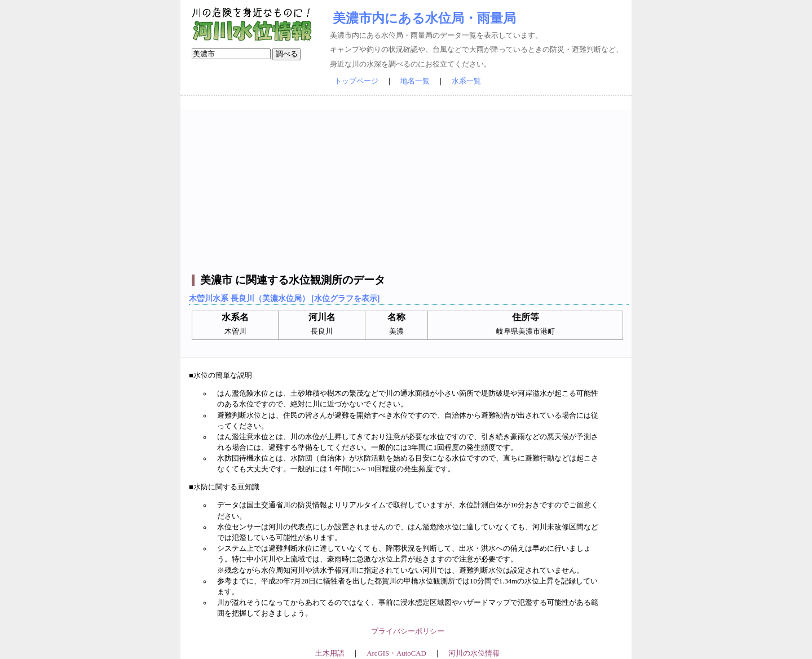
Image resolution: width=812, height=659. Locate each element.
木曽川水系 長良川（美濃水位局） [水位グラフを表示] (284, 298)
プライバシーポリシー (408, 631)
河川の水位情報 (474, 653)
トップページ (356, 81)
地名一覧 (415, 81)
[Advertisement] (407, 189)
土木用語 (330, 653)
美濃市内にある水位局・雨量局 (424, 18)
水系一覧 (466, 81)
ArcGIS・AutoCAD (396, 653)
